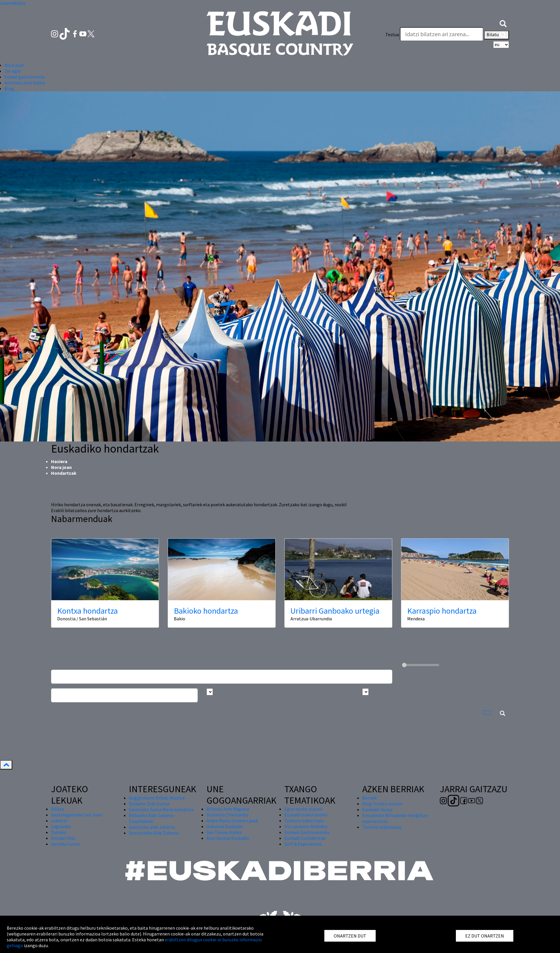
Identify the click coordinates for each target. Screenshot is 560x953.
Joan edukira (13, 3)
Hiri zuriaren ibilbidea (306, 826)
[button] (503, 23)
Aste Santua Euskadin (228, 838)
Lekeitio (59, 821)
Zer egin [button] (13, 71)
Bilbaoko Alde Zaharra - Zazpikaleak (152, 818)
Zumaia (58, 832)
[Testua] (442, 34)
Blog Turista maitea (382, 804)
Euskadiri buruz (377, 809)
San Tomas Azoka (224, 832)
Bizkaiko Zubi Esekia (149, 804)
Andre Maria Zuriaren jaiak (232, 821)
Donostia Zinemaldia (227, 815)
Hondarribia (63, 838)
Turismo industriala (304, 821)
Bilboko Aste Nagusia (228, 809)
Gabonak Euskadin (225, 826)
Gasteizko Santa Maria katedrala (161, 809)
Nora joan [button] (14, 65)
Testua (392, 34)
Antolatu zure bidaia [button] (25, 83)
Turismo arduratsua (382, 827)
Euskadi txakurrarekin (306, 815)
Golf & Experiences (303, 844)
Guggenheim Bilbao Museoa (157, 798)
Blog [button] (9, 88)
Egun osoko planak (303, 809)
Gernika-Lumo (65, 844)
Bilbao (58, 809)
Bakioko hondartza (206, 611)
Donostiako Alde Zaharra (154, 833)
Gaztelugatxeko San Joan (77, 815)
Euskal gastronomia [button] (24, 77)
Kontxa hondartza (87, 611)
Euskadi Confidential (305, 838)
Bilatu (497, 35)
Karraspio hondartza (442, 611)
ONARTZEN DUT (350, 936)
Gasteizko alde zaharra (152, 827)
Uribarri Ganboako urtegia (335, 611)
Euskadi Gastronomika (307, 832)
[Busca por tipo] (365, 692)
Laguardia (61, 826)
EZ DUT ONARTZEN (485, 936)
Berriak (370, 798)
